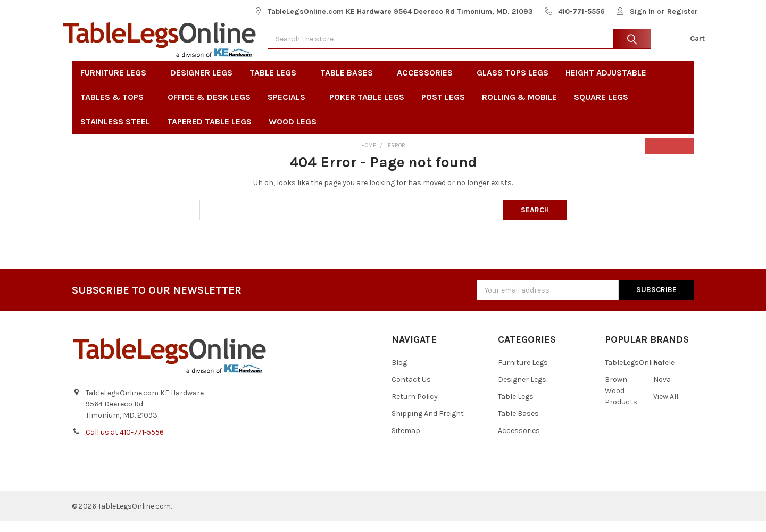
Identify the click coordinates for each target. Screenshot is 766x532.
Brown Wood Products (621, 401)
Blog (399, 373)
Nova (662, 390)
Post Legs (443, 108)
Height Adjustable (606, 83)
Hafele (664, 373)
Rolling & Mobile (519, 108)
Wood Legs (296, 132)
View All (666, 407)
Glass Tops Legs (513, 83)
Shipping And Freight (428, 424)
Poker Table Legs (367, 108)
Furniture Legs (117, 83)
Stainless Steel (115, 132)
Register (682, 11)
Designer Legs (201, 83)
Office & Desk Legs (209, 108)
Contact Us (411, 390)
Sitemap (406, 441)
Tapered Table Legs (209, 132)
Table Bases (350, 83)
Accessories (428, 83)
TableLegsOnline (633, 373)
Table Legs (276, 83)
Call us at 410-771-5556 (125, 443)
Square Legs (601, 108)
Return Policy (415, 407)
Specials (290, 108)
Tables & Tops (115, 108)
